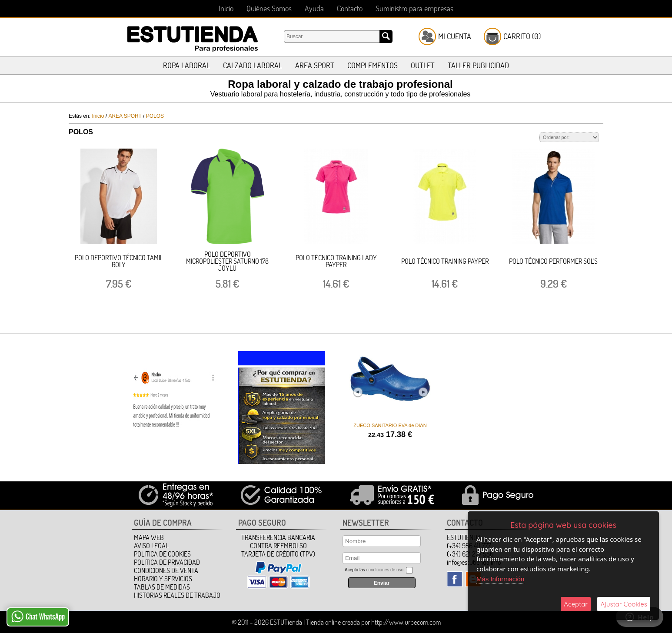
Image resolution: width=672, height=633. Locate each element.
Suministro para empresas (414, 8)
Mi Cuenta (455, 36)
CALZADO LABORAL (253, 65)
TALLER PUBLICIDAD (478, 65)
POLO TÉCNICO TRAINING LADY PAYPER (336, 261)
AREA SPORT (315, 65)
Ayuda (314, 8)
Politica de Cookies (162, 554)
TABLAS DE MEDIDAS (162, 587)
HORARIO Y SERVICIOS (163, 579)
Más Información (501, 579)
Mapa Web (149, 537)
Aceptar (576, 604)
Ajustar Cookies (624, 604)
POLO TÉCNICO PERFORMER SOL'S (553, 261)
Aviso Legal (151, 546)
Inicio (226, 8)
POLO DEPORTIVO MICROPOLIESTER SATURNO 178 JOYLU (227, 261)
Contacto (350, 8)
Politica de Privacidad (167, 562)
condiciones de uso (385, 570)
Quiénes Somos (269, 8)
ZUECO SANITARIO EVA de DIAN (389, 425)
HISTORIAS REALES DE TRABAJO (177, 595)
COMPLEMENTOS (373, 65)
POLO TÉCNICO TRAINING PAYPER (445, 261)
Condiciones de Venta (166, 570)
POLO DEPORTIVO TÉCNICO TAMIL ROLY (119, 261)
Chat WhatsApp (38, 616)
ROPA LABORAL (186, 65)
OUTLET (423, 65)
